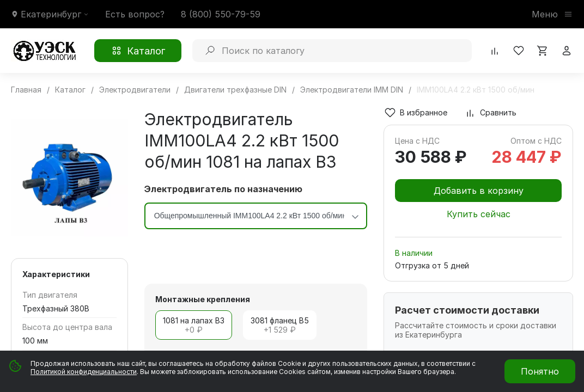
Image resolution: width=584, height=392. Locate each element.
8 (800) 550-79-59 (221, 14)
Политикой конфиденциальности (84, 372)
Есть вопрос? (135, 14)
